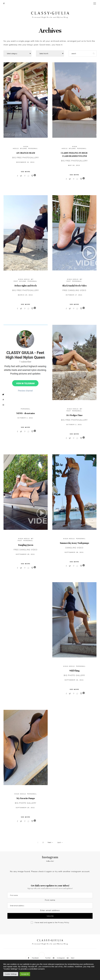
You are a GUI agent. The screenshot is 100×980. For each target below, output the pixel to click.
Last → (60, 842)
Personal (33, 148)
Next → (50, 842)
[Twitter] (7, 3)
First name (50, 900)
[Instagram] (58, 958)
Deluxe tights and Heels (26, 286)
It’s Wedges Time (74, 415)
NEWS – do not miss (26, 413)
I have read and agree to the (52, 923)
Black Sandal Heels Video (74, 286)
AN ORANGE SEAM (26, 153)
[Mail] (70, 958)
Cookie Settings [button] (11, 974)
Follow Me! (50, 861)
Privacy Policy (64, 922)
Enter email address (50, 910)
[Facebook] (5, 3)
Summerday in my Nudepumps (74, 543)
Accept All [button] (25, 974)
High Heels (24, 279)
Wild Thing (74, 671)
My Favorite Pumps (26, 798)
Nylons (24, 148)
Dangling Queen (26, 545)
